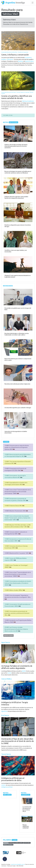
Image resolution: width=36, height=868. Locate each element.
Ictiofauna (10, 59)
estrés (9, 673)
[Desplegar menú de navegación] (33, 3)
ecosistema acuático (18, 843)
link (13, 449)
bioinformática (29, 61)
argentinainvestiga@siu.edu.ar (18, 864)
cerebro (3, 785)
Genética (20, 61)
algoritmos (4, 711)
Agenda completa (8, 636)
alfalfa (24, 671)
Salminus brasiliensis (28, 101)
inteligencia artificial (7, 787)
